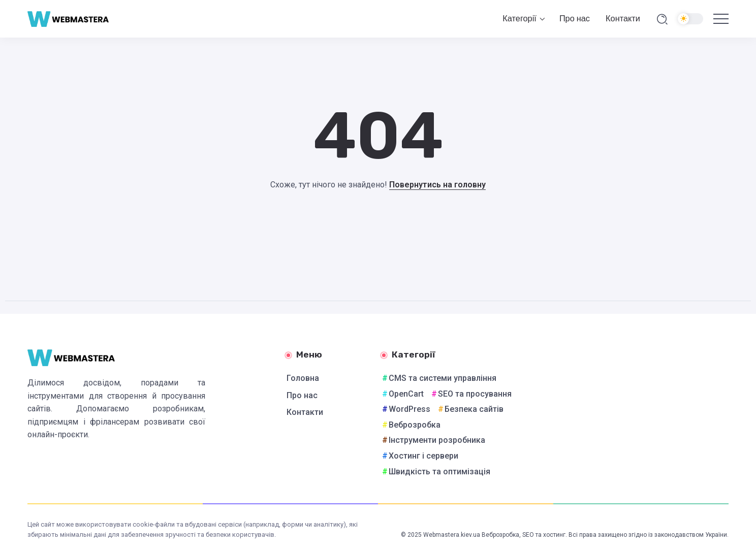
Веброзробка (415, 425)
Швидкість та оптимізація (439, 472)
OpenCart (406, 394)
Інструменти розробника (437, 440)
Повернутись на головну (437, 185)
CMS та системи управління (443, 378)
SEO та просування (475, 394)
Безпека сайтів (474, 409)
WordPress (409, 409)
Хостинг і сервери (423, 456)
